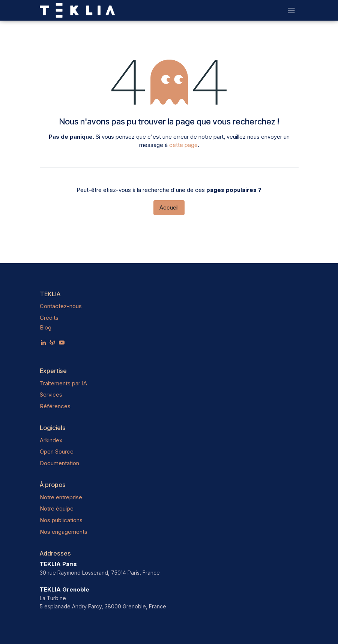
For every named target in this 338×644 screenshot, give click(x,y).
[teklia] (52, 342)
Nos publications (61, 520)
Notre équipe (57, 508)
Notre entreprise (61, 497)
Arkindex (51, 440)
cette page (183, 145)
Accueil (169, 207)
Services (51, 395)
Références (55, 406)
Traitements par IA (63, 383)
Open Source (57, 452)
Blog (46, 327)
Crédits (49, 318)
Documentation (59, 463)
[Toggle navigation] (291, 10)
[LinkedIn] (43, 342)
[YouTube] (62, 342)
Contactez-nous (61, 306)
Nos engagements (64, 532)
